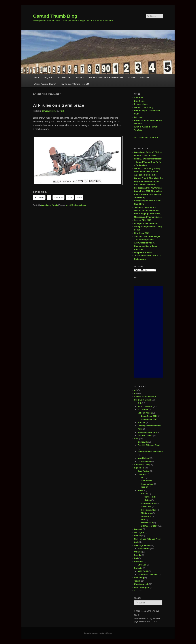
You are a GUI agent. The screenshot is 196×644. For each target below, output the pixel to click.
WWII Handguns (142, 587)
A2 (135, 390)
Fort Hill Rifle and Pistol (149, 445)
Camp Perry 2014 (149, 416)
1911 (143, 477)
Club (136, 439)
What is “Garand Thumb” (45, 84)
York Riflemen (144, 461)
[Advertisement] (149, 332)
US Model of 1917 (149, 526)
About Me (145, 77)
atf (67, 205)
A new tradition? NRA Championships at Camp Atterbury (146, 246)
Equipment (139, 468)
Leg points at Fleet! (143, 252)
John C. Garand (145, 406)
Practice (142, 422)
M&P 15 (145, 487)
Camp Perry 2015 (149, 419)
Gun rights (46, 205)
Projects (138, 568)
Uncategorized (141, 584)
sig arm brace (80, 205)
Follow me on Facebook (146, 138)
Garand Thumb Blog (55, 16)
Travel (137, 581)
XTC (136, 591)
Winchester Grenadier (148, 574)
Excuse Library (65, 77)
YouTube (132, 77)
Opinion (138, 552)
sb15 (71, 205)
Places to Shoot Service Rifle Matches (106, 77)
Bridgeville (143, 442)
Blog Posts (49, 77)
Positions (139, 562)
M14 (143, 520)
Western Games (145, 435)
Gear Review (144, 471)
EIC (139, 403)
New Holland (144, 458)
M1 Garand (146, 516)
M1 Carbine (143, 410)
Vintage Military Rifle (147, 432)
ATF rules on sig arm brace (59, 105)
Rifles (140, 490)
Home (37, 77)
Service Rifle (144, 549)
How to (137, 536)
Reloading (139, 578)
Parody (55, 205)
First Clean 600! (142, 233)
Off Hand (80, 77)
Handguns (143, 474)
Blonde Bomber (148, 503)
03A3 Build (143, 571)
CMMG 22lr (146, 506)
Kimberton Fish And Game (150, 452)
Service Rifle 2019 (143, 220)
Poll (136, 558)
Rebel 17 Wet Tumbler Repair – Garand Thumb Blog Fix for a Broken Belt (148, 162)
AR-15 (144, 494)
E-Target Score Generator (146, 223)
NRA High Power (142, 545)
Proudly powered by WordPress (98, 633)
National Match (145, 413)
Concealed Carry (142, 465)
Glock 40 (138, 529)
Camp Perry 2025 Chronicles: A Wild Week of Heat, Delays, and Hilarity (148, 194)
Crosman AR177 (149, 510)
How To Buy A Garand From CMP (75, 84)
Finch (62, 111)
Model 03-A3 (147, 523)
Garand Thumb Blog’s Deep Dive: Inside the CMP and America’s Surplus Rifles (147, 172)
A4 (135, 393)
